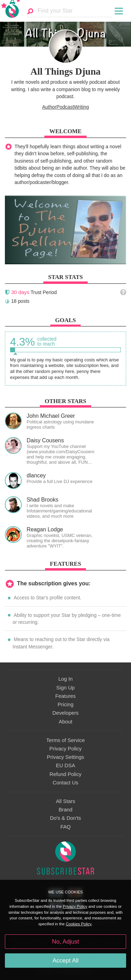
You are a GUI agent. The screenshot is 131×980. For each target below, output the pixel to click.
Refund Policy (66, 774)
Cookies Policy (79, 924)
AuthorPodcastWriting (66, 107)
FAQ (66, 827)
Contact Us (65, 783)
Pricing (65, 705)
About (65, 722)
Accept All (65, 961)
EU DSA (65, 765)
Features (65, 696)
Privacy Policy (65, 749)
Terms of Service (65, 740)
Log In (65, 679)
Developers (65, 713)
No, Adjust (65, 942)
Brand (66, 810)
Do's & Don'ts (65, 818)
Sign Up (65, 688)
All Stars (65, 801)
